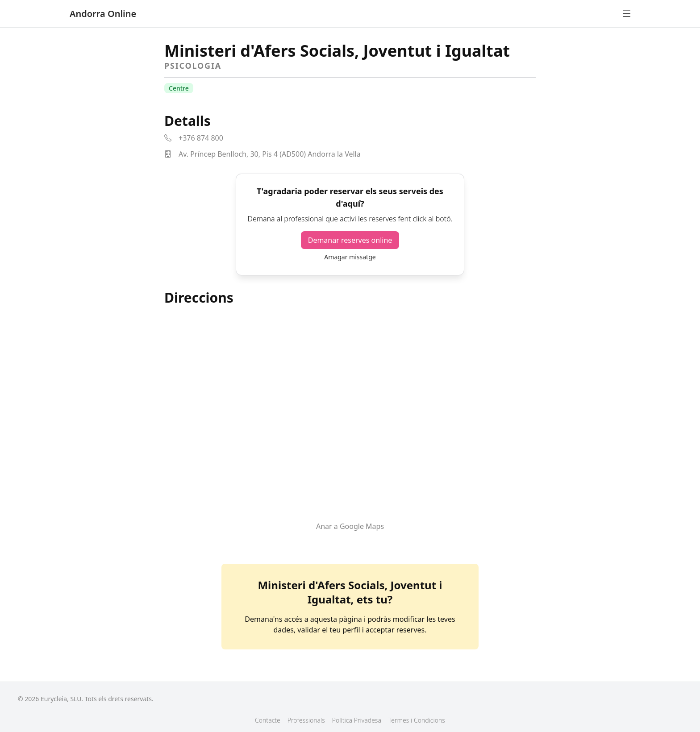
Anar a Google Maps (350, 526)
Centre (179, 88)
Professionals (306, 720)
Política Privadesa (357, 720)
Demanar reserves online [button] (350, 240)
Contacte (268, 720)
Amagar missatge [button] (350, 257)
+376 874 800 (201, 138)
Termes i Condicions (417, 720)
